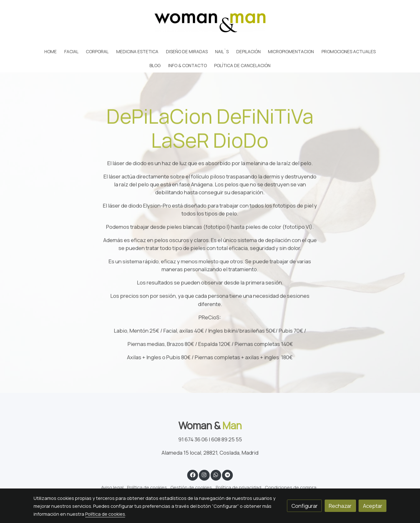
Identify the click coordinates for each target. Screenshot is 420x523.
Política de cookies (147, 487)
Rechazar (340, 506)
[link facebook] (193, 474)
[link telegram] (228, 474)
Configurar (305, 506)
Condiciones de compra (291, 487)
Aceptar (373, 506)
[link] (210, 22)
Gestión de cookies (191, 487)
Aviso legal (112, 487)
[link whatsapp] (216, 474)
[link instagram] (204, 474)
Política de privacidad (239, 487)
